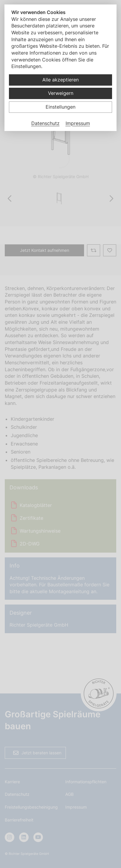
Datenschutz (45, 123)
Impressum (78, 123)
